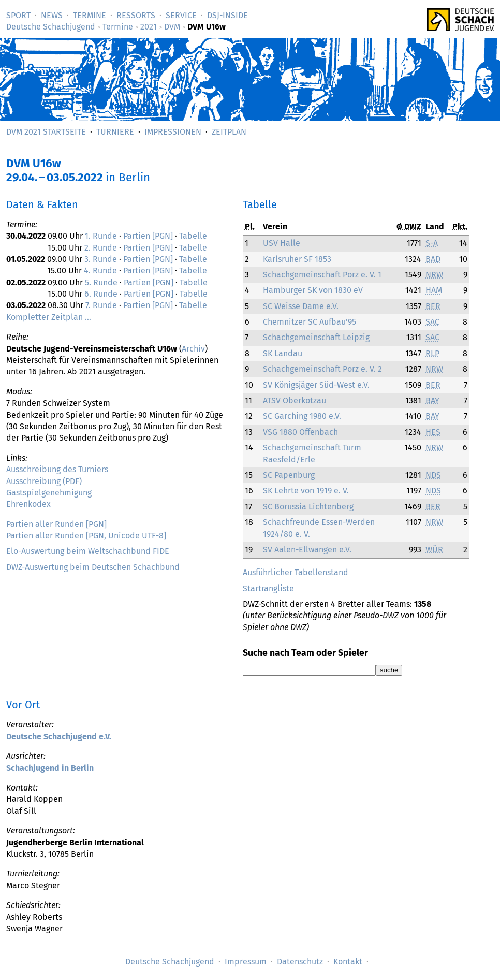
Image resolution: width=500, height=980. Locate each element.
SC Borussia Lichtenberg (308, 507)
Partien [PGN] (148, 236)
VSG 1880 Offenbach (300, 432)
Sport (18, 15)
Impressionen (173, 132)
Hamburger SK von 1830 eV (313, 290)
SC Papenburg (289, 475)
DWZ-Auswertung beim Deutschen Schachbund (93, 567)
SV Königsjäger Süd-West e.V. (316, 385)
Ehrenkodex (28, 504)
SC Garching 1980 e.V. (302, 416)
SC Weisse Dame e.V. (301, 306)
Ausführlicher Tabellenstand (296, 572)
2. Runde (101, 248)
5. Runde (101, 282)
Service (181, 15)
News (52, 15)
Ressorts (136, 15)
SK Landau (283, 353)
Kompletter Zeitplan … (49, 317)
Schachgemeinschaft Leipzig (316, 337)
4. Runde (100, 270)
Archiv (193, 349)
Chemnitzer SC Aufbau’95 (310, 322)
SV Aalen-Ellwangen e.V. (307, 550)
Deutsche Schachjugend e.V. (59, 736)
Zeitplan (229, 132)
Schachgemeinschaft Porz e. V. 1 (322, 275)
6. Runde (101, 294)
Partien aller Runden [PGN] (56, 524)
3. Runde (101, 259)
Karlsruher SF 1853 (297, 259)
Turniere (115, 132)
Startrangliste (268, 588)
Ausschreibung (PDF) (44, 481)
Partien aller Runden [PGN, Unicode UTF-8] (86, 536)
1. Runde (101, 236)
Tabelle (193, 236)
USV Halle (282, 243)
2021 (149, 27)
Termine (90, 15)
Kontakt (348, 962)
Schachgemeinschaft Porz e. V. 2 (322, 369)
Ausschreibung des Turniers (57, 469)
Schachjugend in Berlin (50, 768)
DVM (172, 27)
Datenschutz (300, 962)
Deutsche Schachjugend (51, 27)
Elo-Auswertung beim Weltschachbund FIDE (88, 551)
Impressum (246, 962)
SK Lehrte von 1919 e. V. (306, 491)
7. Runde (101, 305)
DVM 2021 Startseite (46, 132)
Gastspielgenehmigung (49, 493)
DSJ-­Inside (227, 15)
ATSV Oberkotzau (295, 400)
